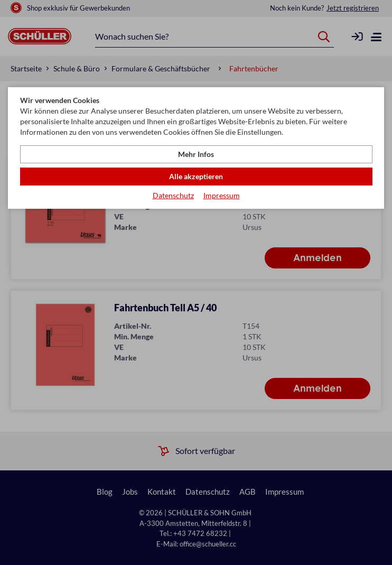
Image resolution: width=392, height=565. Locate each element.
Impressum (222, 195)
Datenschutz (173, 195)
